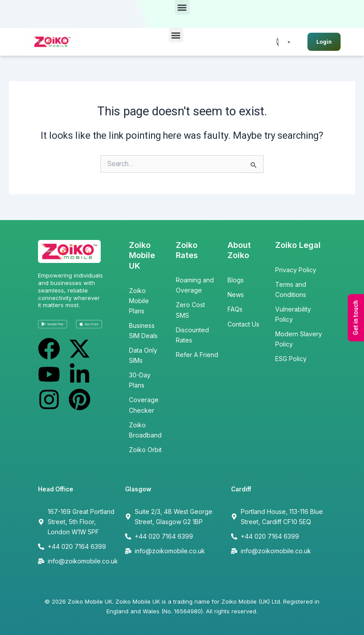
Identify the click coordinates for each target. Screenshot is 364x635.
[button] (182, 7)
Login (324, 42)
